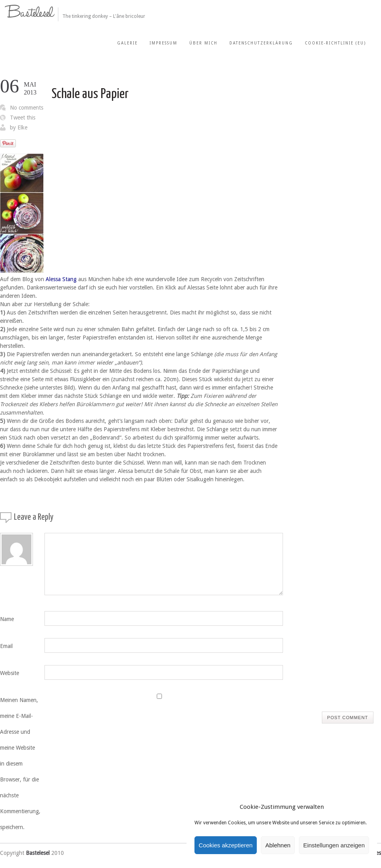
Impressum (164, 43)
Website (10, 673)
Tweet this (23, 118)
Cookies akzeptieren (226, 845)
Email (6, 646)
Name (7, 619)
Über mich (203, 43)
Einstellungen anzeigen (334, 845)
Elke (22, 127)
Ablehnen (278, 845)
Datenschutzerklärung (261, 43)
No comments (27, 108)
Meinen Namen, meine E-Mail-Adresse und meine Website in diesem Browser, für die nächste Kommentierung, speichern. (20, 764)
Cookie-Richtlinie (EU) (335, 43)
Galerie (127, 43)
